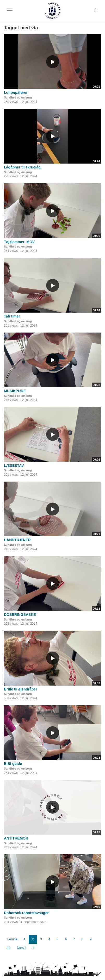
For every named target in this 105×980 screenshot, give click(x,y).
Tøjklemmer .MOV (19, 242)
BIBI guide (13, 764)
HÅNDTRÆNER (17, 540)
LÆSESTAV (14, 466)
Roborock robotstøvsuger (26, 913)
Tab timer (12, 316)
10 (9, 948)
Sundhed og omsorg (18, 97)
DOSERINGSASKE (20, 615)
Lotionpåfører (16, 93)
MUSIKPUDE (15, 391)
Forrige (12, 939)
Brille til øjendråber (21, 689)
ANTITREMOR (16, 838)
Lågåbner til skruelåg (22, 167)
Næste (21, 948)
